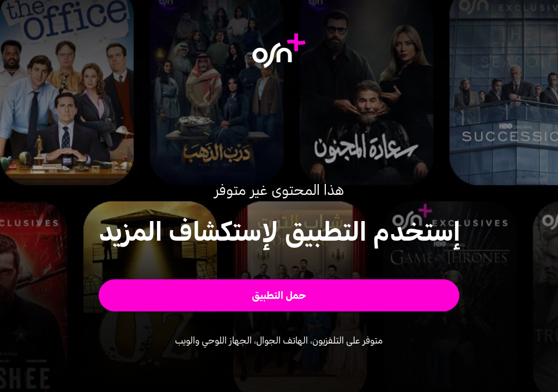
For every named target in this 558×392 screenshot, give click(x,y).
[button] (279, 295)
